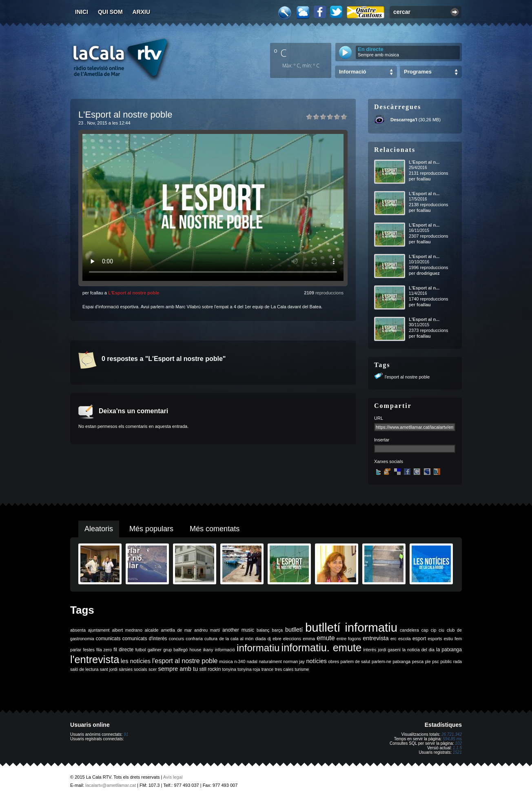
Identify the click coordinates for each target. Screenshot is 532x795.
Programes (418, 72)
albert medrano (127, 630)
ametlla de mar (176, 630)
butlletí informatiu (351, 627)
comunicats (108, 639)
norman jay (294, 661)
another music (238, 630)
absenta (78, 630)
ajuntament (99, 630)
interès (370, 650)
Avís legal (173, 777)
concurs (176, 639)
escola (405, 639)
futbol (140, 650)
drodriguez (428, 273)
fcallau (424, 179)
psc (436, 661)
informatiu (258, 648)
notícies (316, 661)
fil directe (123, 650)
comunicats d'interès (145, 639)
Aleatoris (99, 529)
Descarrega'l (404, 120)
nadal (252, 661)
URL (379, 418)
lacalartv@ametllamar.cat (111, 785)
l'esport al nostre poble (407, 377)
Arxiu (142, 12)
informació (225, 650)
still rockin (210, 669)
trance (268, 669)
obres (334, 661)
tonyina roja (249, 669)
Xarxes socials (389, 461)
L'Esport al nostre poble (134, 293)
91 (126, 734)
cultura (211, 639)
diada (260, 639)
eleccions (292, 639)
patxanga (401, 661)
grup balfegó (175, 650)
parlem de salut (355, 661)
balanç (263, 630)
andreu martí (207, 630)
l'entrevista (95, 659)
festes (89, 650)
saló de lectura (84, 669)
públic (446, 661)
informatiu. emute (322, 648)
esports (435, 639)
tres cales (284, 669)
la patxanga (449, 650)
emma (309, 639)
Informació (352, 72)
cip (434, 630)
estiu (449, 639)
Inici (82, 12)
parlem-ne (381, 661)
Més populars (151, 529)
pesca (418, 661)
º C (280, 53)
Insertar (382, 440)
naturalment (270, 661)
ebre (277, 639)
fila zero (104, 650)
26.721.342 (452, 734)
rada (458, 661)
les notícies (136, 661)
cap (425, 630)
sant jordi (109, 669)
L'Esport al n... (424, 162)
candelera (409, 630)
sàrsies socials (133, 669)
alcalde (152, 630)
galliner (155, 650)
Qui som (110, 12)
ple (428, 661)
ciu (441, 630)
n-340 (240, 661)
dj (269, 639)
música (226, 661)
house (195, 650)
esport (419, 639)
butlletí (294, 630)
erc (393, 639)
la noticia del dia (418, 650)
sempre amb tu (178, 669)
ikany (208, 650)
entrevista (376, 638)
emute (326, 638)
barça (277, 630)
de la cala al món (236, 639)
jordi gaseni (389, 650)
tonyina (229, 669)
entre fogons (349, 639)
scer (153, 669)
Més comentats (215, 529)
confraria (194, 639)
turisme (302, 669)
